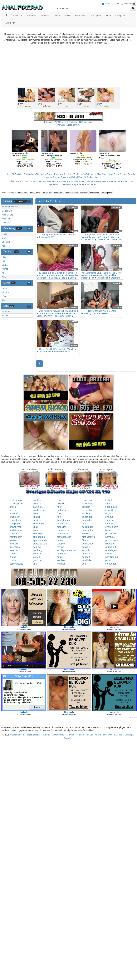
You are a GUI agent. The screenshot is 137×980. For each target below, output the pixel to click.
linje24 (13, 510)
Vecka (5, 265)
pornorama (62, 534)
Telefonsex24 (80, 174)
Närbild (63, 278)
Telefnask (80, 735)
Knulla (130, 181)
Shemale (128, 4)
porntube (110, 537)
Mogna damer (78, 184)
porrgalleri (87, 520)
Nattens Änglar (58, 735)
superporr (87, 500)
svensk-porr (112, 527)
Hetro (107, 4)
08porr (85, 540)
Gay (117, 4)
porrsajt (86, 557)
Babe (65, 275)
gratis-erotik (16, 500)
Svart (101, 237)
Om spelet (110, 240)
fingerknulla (111, 507)
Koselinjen (68, 174)
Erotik (82, 181)
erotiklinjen (111, 550)
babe (108, 530)
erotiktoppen (16, 503)
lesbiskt (109, 500)
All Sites (6, 311)
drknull (60, 503)
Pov (92, 278)
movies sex (47, 193)
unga (108, 513)
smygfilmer (15, 527)
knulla (13, 507)
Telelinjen (19, 174)
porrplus (86, 547)
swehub (109, 517)
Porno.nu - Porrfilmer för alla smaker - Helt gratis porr (69, 122)
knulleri (37, 517)
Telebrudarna (30, 174)
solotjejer (62, 544)
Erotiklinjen (129, 735)
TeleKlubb (70, 735)
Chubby (53, 278)
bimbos (14, 554)
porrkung (38, 550)
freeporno (15, 547)
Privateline (46, 735)
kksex (85, 534)
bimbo (13, 557)
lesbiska (61, 560)
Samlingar (111, 237)
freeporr (14, 544)
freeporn (14, 550)
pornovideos (112, 540)
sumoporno (39, 537)
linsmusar (15, 517)
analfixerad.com (17, 735)
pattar (108, 560)
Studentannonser (51, 181)
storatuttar (111, 564)
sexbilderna (16, 530)
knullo (13, 560)
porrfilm (37, 500)
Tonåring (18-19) (45, 237)
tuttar (85, 524)
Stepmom (114, 278)
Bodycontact (93, 177)
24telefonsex (63, 520)
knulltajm (61, 564)
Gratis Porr (90, 181)
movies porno (35, 193)
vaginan (109, 520)
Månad (5, 269)
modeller (61, 527)
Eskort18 (82, 177)
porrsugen (87, 517)
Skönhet (57, 313)
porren (36, 557)
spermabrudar (40, 540)
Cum (71, 278)
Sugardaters (53, 184)
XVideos (6, 315)
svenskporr (39, 534)
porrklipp (38, 554)
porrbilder (87, 560)
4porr (60, 507)
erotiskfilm (111, 510)
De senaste (7, 211)
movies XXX (59, 193)
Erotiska (65, 352)
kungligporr (16, 524)
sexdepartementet (66, 550)
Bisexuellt (68, 313)
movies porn (23, 193)
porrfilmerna (112, 557)
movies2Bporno (72, 193)
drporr (60, 540)
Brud (72, 275)
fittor (59, 500)
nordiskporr (39, 510)
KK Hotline (119, 735)
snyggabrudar (40, 544)
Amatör (51, 275)
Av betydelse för (10, 207)
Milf (111, 275)
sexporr (86, 507)
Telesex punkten (33, 735)
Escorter (63, 181)
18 (39, 275)
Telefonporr (91, 174)
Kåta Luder (15, 181)
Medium (6, 292)
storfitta (109, 524)
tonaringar (62, 524)
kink (35, 564)
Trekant (104, 313)
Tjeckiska (57, 316)
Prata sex (58, 174)
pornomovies (16, 564)
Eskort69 (24, 181)
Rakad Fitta (101, 181)
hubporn (14, 534)
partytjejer (38, 507)
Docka (90, 240)
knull (36, 527)
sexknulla (87, 510)
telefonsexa (63, 530)
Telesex (50, 174)
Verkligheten (102, 278)
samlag (37, 547)
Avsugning (102, 275)
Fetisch (99, 240)
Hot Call (90, 735)
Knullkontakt (73, 181)
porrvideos (15, 520)
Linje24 (11, 174)
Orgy (119, 240)
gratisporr (62, 510)
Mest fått (6, 219)
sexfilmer (87, 513)
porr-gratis (87, 530)
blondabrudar (64, 537)
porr (84, 564)
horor (36, 513)
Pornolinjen (68, 738)
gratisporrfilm (89, 537)
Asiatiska (86, 237)
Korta (4, 288)
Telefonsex (41, 174)
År (3, 273)
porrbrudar (87, 527)
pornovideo (88, 544)
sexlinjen (38, 520)
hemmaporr (16, 537)
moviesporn (95, 193)
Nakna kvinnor (36, 181)
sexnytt (61, 547)
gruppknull (111, 547)
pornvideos (111, 534)
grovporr (38, 560)
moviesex (84, 193)
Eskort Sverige (120, 174)
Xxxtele (98, 735)
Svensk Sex (112, 181)
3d (44, 275)
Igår (4, 261)
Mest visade (7, 215)
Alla (4, 246)
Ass (95, 237)
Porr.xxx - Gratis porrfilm (68, 125)
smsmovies (88, 503)
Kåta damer (90, 184)
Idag (4, 257)
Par (48, 316)
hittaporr (110, 544)
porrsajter (87, 554)
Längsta (6, 223)
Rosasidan (66, 177)
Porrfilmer (123, 181)
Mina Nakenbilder (105, 174)
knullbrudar (39, 524)
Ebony (56, 352)
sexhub (86, 550)
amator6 (14, 513)
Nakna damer (65, 184)
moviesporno (107, 193)
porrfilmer (62, 554)
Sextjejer (57, 177)
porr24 (60, 557)
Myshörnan (108, 735)
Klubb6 (75, 177)
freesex (14, 540)
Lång (4, 296)
